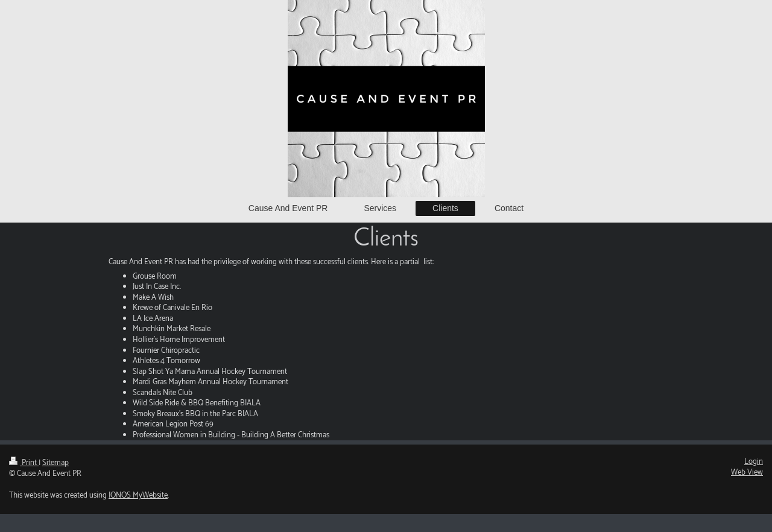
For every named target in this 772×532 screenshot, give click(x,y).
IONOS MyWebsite (138, 496)
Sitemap (55, 463)
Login (754, 462)
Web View (747, 473)
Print (24, 463)
